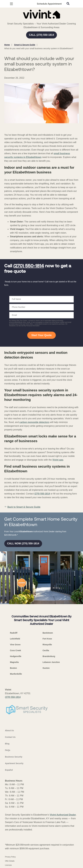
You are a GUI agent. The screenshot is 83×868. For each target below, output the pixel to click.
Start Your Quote (41, 335)
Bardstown (48, 633)
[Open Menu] (11, 4)
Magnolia (14, 662)
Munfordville (16, 674)
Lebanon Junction (51, 662)
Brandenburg (49, 656)
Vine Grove (15, 645)
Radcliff (14, 633)
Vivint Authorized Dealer (63, 815)
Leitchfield (15, 639)
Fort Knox (47, 639)
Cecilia (46, 650)
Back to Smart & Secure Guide (22, 507)
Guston (46, 668)
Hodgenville (16, 656)
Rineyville (47, 645)
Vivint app (58, 460)
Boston (13, 668)
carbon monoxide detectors (34, 422)
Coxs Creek (15, 650)
